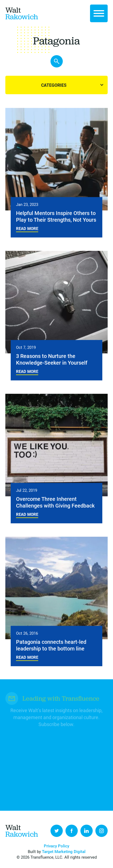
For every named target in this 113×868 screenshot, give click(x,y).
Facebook (72, 831)
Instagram (102, 831)
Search (57, 62)
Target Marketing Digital (64, 851)
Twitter (57, 831)
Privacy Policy (56, 846)
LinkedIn (87, 831)
